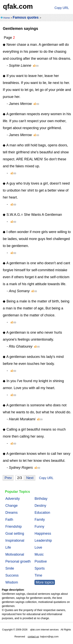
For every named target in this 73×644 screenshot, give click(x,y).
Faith (9, 520)
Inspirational (15, 540)
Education (42, 513)
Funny (39, 527)
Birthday (41, 499)
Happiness (43, 534)
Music (39, 554)
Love (38, 547)
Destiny (40, 506)
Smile (10, 568)
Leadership (43, 540)
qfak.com (18, 6)
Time (38, 575)
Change (11, 506)
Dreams (11, 513)
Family (40, 520)
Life (8, 547)
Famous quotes (26, 17)
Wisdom (12, 582)
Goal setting (15, 534)
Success (12, 575)
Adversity (12, 499)
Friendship (13, 527)
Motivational (15, 554)
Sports (40, 568)
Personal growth (18, 561)
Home (7, 18)
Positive (41, 561)
